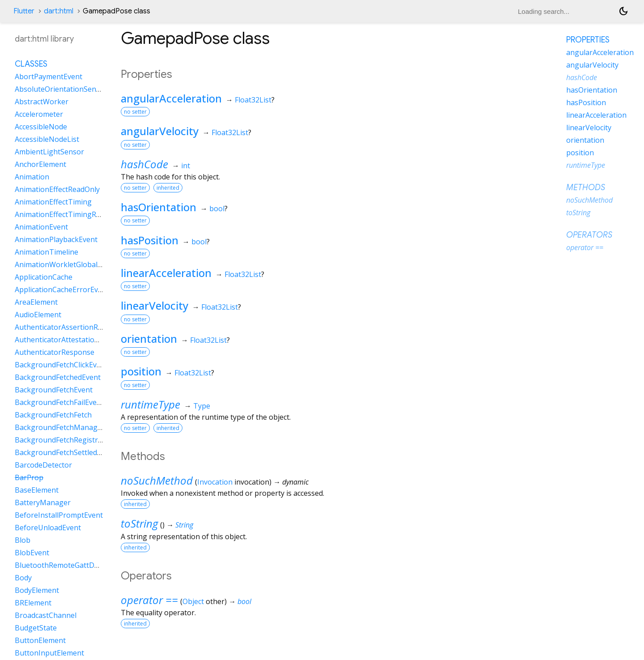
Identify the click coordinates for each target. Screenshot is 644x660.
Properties (588, 40)
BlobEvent (32, 553)
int (186, 166)
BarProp (29, 477)
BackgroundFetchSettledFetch (65, 452)
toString (139, 523)
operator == (149, 600)
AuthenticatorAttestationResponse (73, 340)
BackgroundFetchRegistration (65, 440)
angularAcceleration (171, 98)
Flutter (24, 11)
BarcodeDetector (43, 465)
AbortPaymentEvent (49, 77)
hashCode (144, 164)
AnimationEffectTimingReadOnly (69, 214)
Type (202, 406)
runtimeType (150, 404)
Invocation (215, 482)
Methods (586, 187)
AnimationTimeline (47, 252)
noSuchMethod (157, 480)
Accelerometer (39, 114)
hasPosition (150, 240)
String (184, 525)
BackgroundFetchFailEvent (59, 402)
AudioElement (38, 315)
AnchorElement (40, 164)
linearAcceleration (166, 273)
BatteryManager (43, 502)
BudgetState (36, 628)
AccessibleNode (41, 127)
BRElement (33, 603)
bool (217, 209)
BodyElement (37, 590)
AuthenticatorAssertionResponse (71, 327)
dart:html (59, 11)
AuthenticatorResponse (55, 352)
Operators (589, 235)
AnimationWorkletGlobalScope (66, 264)
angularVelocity (160, 131)
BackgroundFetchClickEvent (61, 365)
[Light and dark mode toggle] (623, 11)
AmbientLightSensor (49, 152)
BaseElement (37, 490)
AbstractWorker (42, 102)
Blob (23, 540)
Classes (31, 64)
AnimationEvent (41, 227)
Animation (32, 177)
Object (193, 601)
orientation (149, 339)
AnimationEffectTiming (53, 202)
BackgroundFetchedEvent (58, 377)
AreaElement (36, 302)
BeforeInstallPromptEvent (59, 515)
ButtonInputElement (49, 653)
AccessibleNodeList (47, 139)
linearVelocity (155, 305)
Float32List (253, 100)
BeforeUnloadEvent (48, 528)
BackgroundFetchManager (60, 427)
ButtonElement (40, 640)
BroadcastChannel (46, 615)
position (141, 371)
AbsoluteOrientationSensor (61, 89)
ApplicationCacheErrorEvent (62, 290)
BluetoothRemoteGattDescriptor (70, 565)
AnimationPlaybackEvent (56, 239)
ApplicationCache (44, 277)
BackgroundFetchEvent (54, 390)
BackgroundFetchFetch (53, 415)
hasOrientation (159, 207)
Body (23, 578)
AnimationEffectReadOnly (57, 189)
